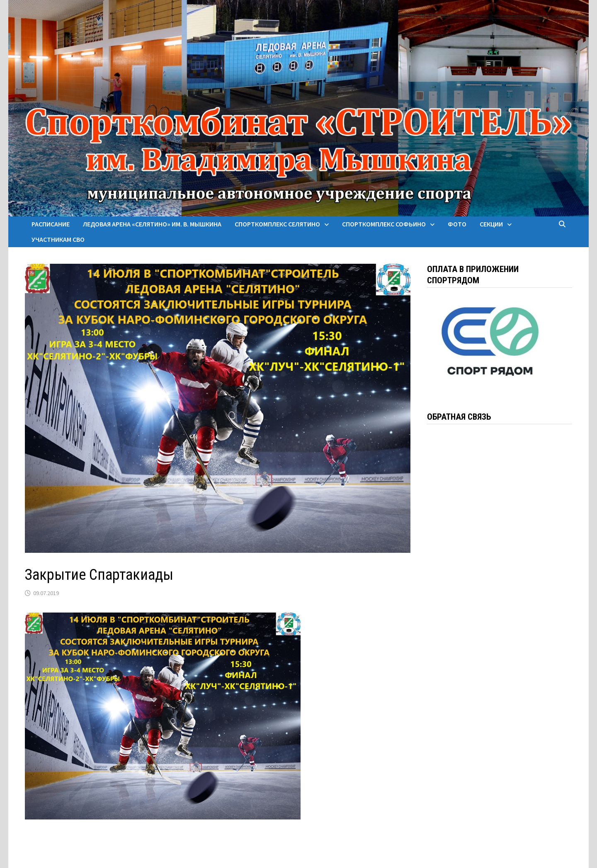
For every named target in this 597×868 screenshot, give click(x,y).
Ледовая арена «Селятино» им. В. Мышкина (152, 224)
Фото (457, 224)
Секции (491, 224)
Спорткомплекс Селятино (277, 224)
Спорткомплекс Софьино (384, 224)
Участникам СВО (58, 239)
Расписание (51, 224)
